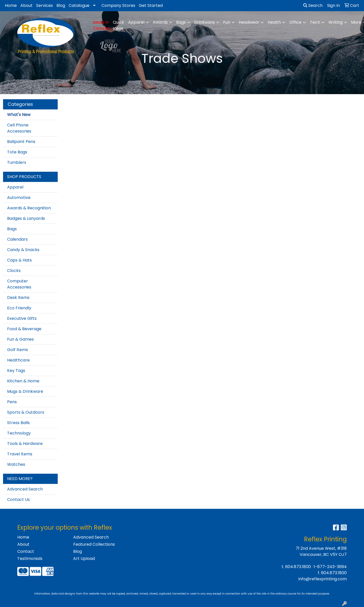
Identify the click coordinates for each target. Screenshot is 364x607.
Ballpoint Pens (21, 142)
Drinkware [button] (204, 22)
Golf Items (18, 350)
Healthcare (18, 360)
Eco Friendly (19, 308)
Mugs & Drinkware (25, 391)
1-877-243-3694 (330, 567)
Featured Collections (94, 544)
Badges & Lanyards (26, 218)
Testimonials (30, 559)
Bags (12, 229)
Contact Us (18, 500)
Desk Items (18, 298)
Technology (19, 433)
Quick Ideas (118, 25)
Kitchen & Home (23, 381)
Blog (61, 5)
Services (44, 5)
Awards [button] (160, 22)
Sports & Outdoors (26, 412)
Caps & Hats (19, 260)
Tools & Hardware (25, 444)
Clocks (14, 271)
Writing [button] (336, 22)
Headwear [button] (249, 22)
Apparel (15, 187)
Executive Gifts (22, 318)
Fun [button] (227, 22)
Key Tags (16, 371)
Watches (16, 464)
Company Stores (118, 5)
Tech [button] (315, 22)
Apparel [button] (136, 22)
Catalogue (79, 5)
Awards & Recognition (29, 208)
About (26, 5)
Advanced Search (25, 489)
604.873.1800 (298, 567)
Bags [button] (181, 22)
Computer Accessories (19, 284)
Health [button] (274, 22)
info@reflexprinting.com (323, 579)
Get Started (151, 5)
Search (313, 5)
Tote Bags (17, 152)
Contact (26, 551)
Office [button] (295, 22)
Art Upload (84, 559)
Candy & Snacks (23, 250)
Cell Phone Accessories (19, 128)
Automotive (19, 198)
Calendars (17, 239)
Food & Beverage (24, 329)
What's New (19, 115)
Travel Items (20, 454)
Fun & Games (20, 339)
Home (11, 5)
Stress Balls (18, 423)
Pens (12, 402)
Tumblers (17, 162)
